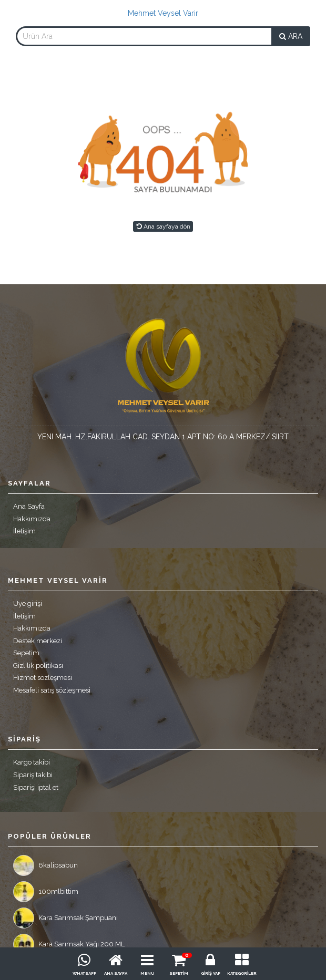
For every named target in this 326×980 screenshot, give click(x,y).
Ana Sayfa (29, 506)
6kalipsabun (45, 865)
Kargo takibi (32, 762)
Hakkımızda (32, 519)
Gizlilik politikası (38, 666)
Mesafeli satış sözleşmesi (52, 690)
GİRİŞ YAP (211, 973)
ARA (291, 36)
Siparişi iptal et (36, 787)
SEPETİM (179, 973)
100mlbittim (46, 892)
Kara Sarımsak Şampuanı (65, 918)
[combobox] (144, 36)
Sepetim (26, 653)
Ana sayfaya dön (163, 226)
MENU (147, 973)
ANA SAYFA (116, 973)
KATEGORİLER (242, 973)
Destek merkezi (38, 641)
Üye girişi (28, 604)
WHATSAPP (84, 973)
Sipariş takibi (33, 775)
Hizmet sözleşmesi (43, 678)
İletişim (24, 531)
